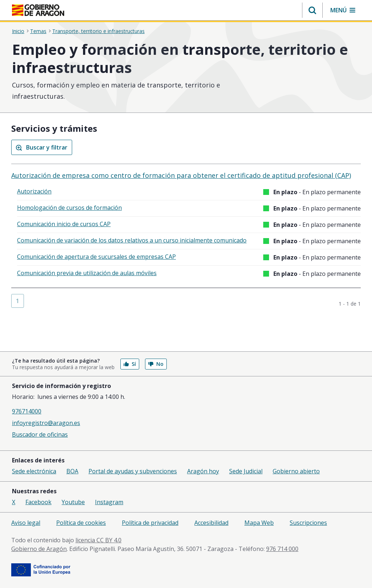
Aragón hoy (203, 471)
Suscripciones (308, 523)
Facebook (38, 502)
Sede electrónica (34, 471)
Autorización (34, 191)
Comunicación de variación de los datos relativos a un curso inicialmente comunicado (132, 240)
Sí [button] (130, 364)
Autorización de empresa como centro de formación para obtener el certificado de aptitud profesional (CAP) (181, 175)
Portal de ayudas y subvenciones (133, 471)
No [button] (156, 364)
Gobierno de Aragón (39, 549)
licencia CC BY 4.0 (98, 540)
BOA (72, 471)
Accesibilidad (211, 523)
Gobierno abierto (296, 471)
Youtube (73, 502)
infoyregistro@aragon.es (46, 423)
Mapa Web (259, 523)
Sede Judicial (246, 471)
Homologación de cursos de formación (69, 208)
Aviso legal (26, 523)
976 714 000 (282, 549)
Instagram (109, 502)
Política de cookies (81, 523)
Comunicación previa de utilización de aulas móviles (87, 273)
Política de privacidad (150, 523)
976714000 (27, 411)
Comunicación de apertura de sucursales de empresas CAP (96, 257)
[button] (312, 10)
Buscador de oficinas (40, 434)
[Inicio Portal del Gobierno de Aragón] (38, 10)
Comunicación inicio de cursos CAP (64, 224)
